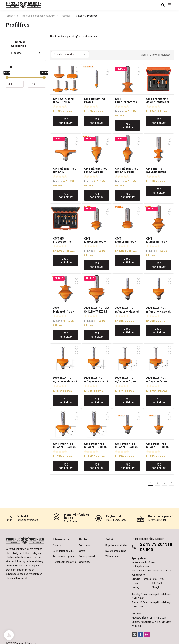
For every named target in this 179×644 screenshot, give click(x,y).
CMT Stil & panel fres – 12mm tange (64, 102)
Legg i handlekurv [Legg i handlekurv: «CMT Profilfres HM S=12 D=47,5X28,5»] (97, 335)
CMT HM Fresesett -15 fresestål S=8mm (64, 242)
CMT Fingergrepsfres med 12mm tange (126, 102)
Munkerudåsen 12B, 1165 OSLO (149, 618)
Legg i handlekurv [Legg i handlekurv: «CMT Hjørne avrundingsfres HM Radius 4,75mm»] (159, 191)
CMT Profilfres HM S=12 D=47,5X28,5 (97, 310)
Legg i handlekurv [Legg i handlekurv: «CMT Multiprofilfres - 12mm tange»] (159, 265)
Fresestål (66, 16)
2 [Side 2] (158, 483)
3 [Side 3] (165, 483)
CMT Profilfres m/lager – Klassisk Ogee (127, 312)
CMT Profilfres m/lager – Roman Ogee (64, 447)
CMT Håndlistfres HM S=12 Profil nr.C (127, 172)
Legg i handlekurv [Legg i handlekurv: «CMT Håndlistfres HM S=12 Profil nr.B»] (97, 195)
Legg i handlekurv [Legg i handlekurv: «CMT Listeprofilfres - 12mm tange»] (97, 265)
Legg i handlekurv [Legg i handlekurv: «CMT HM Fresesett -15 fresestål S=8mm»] (66, 261)
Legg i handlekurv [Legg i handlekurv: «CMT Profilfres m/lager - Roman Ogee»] (66, 466)
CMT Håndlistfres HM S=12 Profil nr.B (96, 172)
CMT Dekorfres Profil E (95, 101)
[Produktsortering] (70, 55)
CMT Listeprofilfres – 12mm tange (95, 242)
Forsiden (10, 16)
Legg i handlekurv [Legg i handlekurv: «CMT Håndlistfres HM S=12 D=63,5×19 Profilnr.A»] (66, 195)
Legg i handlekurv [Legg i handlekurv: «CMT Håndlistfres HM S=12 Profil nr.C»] (128, 195)
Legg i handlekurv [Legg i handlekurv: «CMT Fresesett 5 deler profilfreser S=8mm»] (159, 121)
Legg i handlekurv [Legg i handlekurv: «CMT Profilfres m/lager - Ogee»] (128, 400)
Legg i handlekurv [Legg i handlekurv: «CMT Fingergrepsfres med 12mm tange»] (128, 125)
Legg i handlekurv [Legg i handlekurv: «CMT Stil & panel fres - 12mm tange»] (66, 121)
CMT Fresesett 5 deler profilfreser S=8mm (158, 102)
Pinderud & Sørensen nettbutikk (38, 16)
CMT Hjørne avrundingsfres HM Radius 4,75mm (158, 172)
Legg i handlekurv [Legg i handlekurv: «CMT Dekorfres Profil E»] (97, 121)
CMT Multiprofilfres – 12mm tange (157, 242)
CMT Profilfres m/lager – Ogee (125, 380)
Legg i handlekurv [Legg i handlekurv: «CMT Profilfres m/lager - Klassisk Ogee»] (128, 331)
